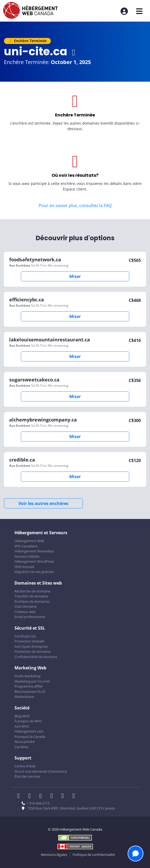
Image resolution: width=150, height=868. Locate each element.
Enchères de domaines (32, 601)
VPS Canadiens (26, 546)
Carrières (21, 747)
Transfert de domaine (31, 596)
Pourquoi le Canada (30, 737)
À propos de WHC (28, 721)
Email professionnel (30, 617)
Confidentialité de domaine (36, 657)
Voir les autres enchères (43, 503)
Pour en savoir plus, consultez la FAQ (75, 205)
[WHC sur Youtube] (64, 796)
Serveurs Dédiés (27, 556)
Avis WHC (22, 726)
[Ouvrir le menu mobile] (139, 11)
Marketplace (24, 697)
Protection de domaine (32, 651)
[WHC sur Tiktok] (75, 796)
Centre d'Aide (25, 766)
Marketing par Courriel (32, 681)
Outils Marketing (27, 676)
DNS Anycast (24, 567)
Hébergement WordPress (34, 561)
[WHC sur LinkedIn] (42, 796)
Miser (75, 276)
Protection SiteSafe (29, 641)
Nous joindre (25, 742)
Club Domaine (26, 606)
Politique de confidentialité (94, 855)
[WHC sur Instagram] (53, 796)
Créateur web (25, 612)
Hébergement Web (29, 541)
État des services (27, 776)
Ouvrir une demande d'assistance (41, 771)
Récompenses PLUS (30, 692)
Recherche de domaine (32, 591)
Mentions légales (54, 855)
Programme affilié (28, 686)
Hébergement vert (29, 731)
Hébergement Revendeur (34, 551)
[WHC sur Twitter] (31, 796)
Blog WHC (22, 716)
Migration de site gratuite (34, 572)
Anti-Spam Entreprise (31, 646)
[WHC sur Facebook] (20, 796)
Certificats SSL (26, 636)
